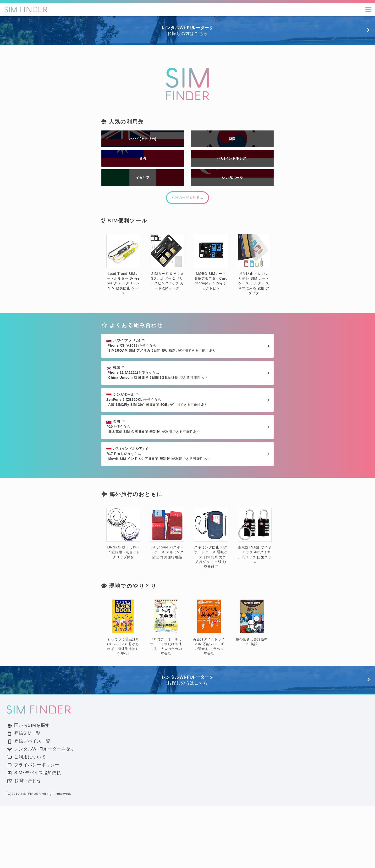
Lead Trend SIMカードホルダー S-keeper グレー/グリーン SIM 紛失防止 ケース (123, 285)
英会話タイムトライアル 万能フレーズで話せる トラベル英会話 (209, 690)
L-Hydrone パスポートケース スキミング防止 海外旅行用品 (167, 596)
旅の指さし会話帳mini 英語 (252, 685)
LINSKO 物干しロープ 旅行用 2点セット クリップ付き (123, 596)
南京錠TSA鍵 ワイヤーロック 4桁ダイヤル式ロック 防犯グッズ (255, 598)
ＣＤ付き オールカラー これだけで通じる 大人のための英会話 (166, 690)
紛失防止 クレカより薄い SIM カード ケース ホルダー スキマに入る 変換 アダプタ (254, 285)
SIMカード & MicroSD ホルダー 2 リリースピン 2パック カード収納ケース (167, 283)
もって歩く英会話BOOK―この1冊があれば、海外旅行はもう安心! (123, 690)
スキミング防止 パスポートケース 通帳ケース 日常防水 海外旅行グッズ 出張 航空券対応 (211, 600)
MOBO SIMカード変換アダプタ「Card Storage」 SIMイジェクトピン (211, 283)
